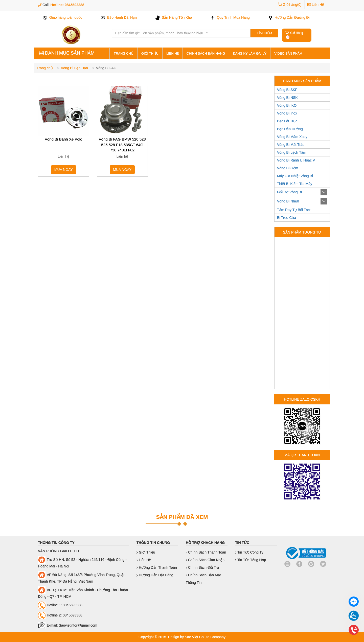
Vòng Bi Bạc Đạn (74, 68)
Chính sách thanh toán (206, 552)
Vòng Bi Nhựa (288, 201)
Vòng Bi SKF (287, 90)
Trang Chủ (124, 53)
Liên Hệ (316, 5)
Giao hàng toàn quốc (63, 17)
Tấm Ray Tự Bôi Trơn (294, 210)
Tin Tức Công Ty (249, 552)
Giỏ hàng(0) (292, 5)
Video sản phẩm (288, 53)
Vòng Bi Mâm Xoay (292, 137)
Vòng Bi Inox (287, 113)
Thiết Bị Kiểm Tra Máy (295, 184)
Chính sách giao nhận (205, 560)
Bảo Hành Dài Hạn (119, 17)
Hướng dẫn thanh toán (157, 567)
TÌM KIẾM (264, 33)
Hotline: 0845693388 (67, 5)
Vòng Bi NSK (287, 98)
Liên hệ (173, 53)
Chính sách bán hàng (206, 53)
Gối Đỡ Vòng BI (290, 192)
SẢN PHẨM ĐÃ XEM (182, 517)
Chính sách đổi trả (202, 567)
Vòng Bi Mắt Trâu (291, 145)
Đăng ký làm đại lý (250, 53)
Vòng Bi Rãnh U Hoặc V (296, 160)
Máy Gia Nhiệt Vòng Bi (295, 176)
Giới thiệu (150, 53)
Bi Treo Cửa (287, 218)
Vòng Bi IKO (287, 105)
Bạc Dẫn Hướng (290, 129)
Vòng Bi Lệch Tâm (292, 152)
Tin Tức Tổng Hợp (251, 560)
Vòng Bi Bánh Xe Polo (63, 139)
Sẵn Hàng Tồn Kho (174, 17)
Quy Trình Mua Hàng (230, 17)
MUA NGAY (64, 170)
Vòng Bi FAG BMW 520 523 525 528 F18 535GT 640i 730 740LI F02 (122, 145)
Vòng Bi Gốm (288, 168)
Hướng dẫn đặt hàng (155, 575)
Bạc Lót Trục (287, 121)
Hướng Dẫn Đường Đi (289, 17)
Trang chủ (45, 68)
